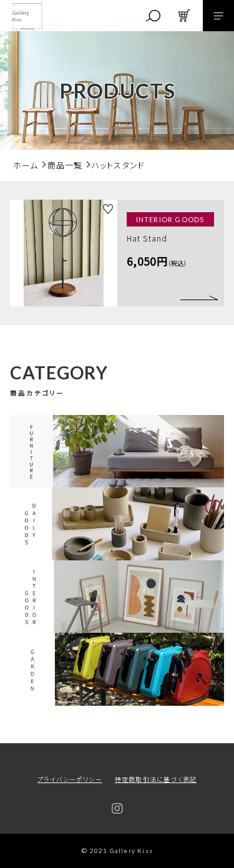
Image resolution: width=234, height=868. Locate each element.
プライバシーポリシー (70, 779)
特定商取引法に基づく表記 (156, 779)
